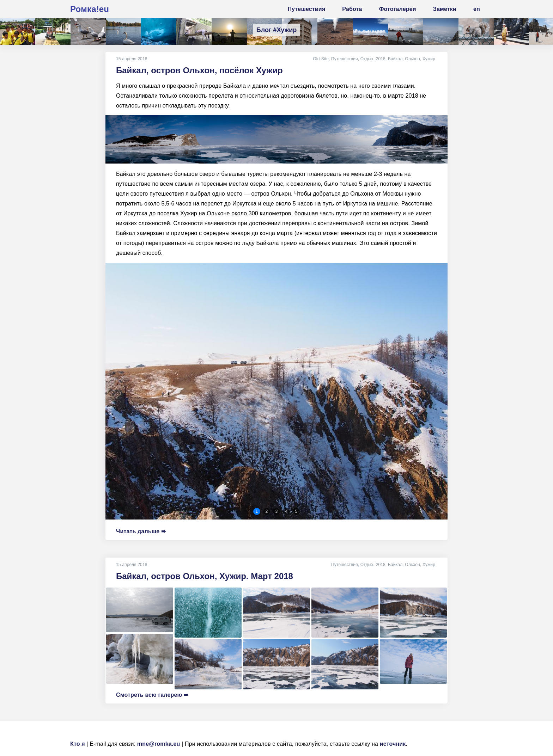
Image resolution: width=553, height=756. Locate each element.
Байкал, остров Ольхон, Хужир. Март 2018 (205, 576)
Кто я (78, 744)
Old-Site (321, 59)
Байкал (395, 59)
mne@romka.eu (159, 744)
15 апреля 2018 (132, 59)
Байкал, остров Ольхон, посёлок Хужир (199, 70)
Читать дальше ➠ (141, 531)
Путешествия (345, 59)
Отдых (367, 59)
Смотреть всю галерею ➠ (152, 695)
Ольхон (412, 59)
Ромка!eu (90, 9)
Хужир (429, 59)
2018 (381, 59)
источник (393, 744)
